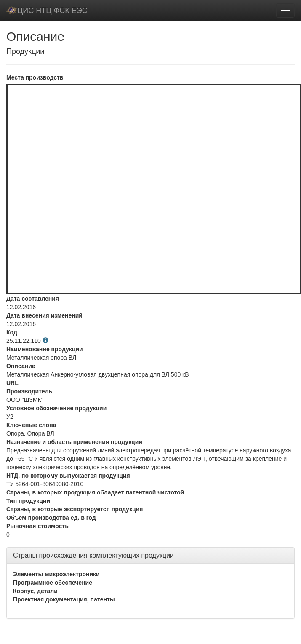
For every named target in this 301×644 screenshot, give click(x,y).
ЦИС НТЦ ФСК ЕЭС (47, 11)
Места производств (35, 77)
